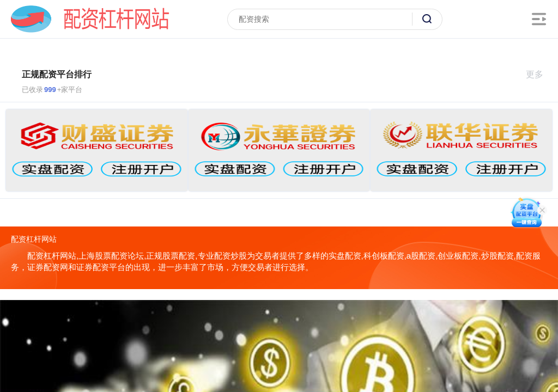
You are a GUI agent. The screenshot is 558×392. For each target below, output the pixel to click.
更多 (539, 74)
